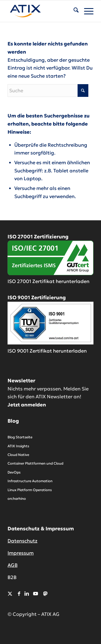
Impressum (21, 553)
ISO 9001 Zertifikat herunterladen (47, 351)
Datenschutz (22, 541)
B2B (12, 577)
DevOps (14, 472)
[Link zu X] (10, 594)
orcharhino (17, 499)
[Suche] (73, 11)
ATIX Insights (18, 446)
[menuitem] (73, 11)
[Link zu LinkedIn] (27, 594)
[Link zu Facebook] (19, 594)
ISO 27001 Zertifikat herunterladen (48, 281)
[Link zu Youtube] (36, 594)
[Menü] (86, 11)
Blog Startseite (20, 437)
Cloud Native (18, 455)
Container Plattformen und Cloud (35, 463)
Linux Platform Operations (30, 490)
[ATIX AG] (42, 11)
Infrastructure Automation (30, 481)
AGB (13, 565)
